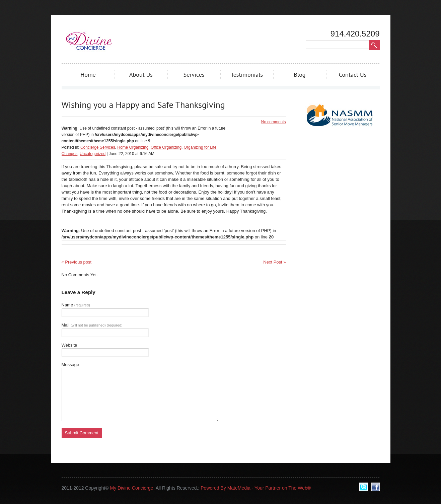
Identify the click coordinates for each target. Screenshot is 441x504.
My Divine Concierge (131, 488)
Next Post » (274, 262)
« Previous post (77, 262)
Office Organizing (166, 147)
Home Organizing (133, 147)
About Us (141, 75)
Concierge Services (98, 147)
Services (194, 75)
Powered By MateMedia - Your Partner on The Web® (256, 488)
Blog (300, 75)
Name (76, 305)
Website (69, 345)
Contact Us (353, 75)
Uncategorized (93, 154)
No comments (274, 122)
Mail (92, 325)
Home (88, 75)
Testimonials (247, 75)
